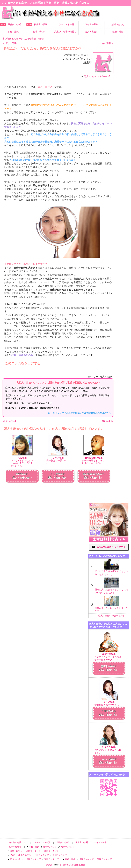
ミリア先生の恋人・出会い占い (109, 713)
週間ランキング (68, 847)
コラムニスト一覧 (65, 24)
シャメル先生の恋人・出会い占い (109, 761)
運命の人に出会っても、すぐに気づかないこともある (112, 586)
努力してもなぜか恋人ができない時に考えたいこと (112, 567)
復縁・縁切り (39, 32)
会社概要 (49, 865)
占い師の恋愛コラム (18, 842)
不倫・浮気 (13, 32)
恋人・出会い (92, 32)
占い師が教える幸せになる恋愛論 (73, 865)
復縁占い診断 (41, 24)
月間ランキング (50, 847)
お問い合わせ (118, 24)
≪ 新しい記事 (10, 43)
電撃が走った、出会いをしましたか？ (112, 604)
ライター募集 (92, 24)
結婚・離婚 (118, 32)
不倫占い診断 (14, 24)
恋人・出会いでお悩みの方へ (99, 76)
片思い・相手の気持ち (65, 32)
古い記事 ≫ (108, 43)
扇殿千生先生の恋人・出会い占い (109, 668)
